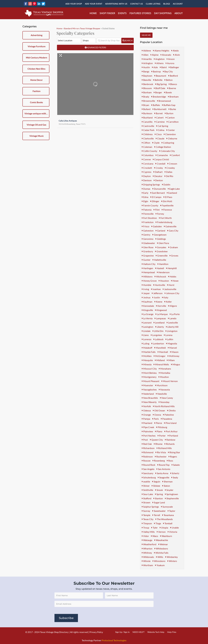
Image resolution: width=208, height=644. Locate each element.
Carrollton (173, 122)
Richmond (148, 452)
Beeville (146, 80)
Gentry (146, 235)
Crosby (159, 168)
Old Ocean (159, 410)
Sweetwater (159, 511)
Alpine (155, 55)
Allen (145, 55)
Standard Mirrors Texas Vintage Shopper (82, 28)
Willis (160, 557)
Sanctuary (148, 473)
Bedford (173, 76)
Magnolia (172, 343)
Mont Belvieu (149, 373)
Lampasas (160, 318)
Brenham (173, 97)
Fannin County (150, 205)
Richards (170, 444)
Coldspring (168, 143)
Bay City (168, 71)
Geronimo (148, 239)
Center (171, 130)
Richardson (148, 448)
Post (145, 440)
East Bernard (158, 193)
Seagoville (164, 477)
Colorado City (167, 151)
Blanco (173, 84)
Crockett (147, 168)
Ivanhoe (156, 289)
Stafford (147, 498)
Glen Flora (163, 243)
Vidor (145, 536)
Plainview (147, 431)
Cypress (147, 172)
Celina (160, 130)
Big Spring (161, 84)
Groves (174, 256)
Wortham (147, 565)
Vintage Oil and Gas (36, 125)
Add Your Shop (74, 4)
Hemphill (171, 268)
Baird (163, 67)
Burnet (159, 113)
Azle (155, 67)
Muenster (147, 385)
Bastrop (156, 71)
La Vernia (147, 318)
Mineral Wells (161, 364)
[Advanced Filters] (95, 48)
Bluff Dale (160, 88)
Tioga (158, 523)
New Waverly (149, 402)
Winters (172, 561)
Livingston (172, 331)
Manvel (172, 348)
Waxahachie (161, 540)
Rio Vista (161, 452)
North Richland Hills (164, 406)
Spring (159, 494)
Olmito (171, 410)
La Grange (148, 314)
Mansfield (160, 348)
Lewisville (172, 323)
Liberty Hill (172, 327)
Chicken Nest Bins (36, 69)
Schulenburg (149, 477)
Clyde (156, 143)
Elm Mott (167, 201)
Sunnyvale (167, 507)
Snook (159, 490)
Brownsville (148, 101)
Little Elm (158, 331)
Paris (156, 419)
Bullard (146, 109)
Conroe (146, 159)
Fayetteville (167, 205)
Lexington (148, 327)
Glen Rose (148, 247)
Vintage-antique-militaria (36, 113)
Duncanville (159, 189)
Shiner (146, 486)
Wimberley (172, 557)
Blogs (167, 4)
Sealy (175, 477)
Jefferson (157, 293)
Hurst (171, 285)
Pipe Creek (148, 427)
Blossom (147, 88)
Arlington (147, 63)
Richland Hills (164, 448)
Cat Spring (162, 126)
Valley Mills (148, 532)
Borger (158, 92)
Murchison (161, 385)
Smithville (147, 490)
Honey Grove (149, 281)
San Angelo (148, 469)
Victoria (172, 532)
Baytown (147, 76)
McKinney (173, 356)
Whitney (147, 553)
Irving (145, 289)
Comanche (162, 155)
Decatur (158, 176)
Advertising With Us (116, 4)
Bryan (146, 105)
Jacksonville (170, 289)
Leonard (147, 323)
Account (178, 4)
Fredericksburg (164, 222)
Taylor (172, 511)
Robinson (147, 456)
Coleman (147, 147)
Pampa (146, 419)
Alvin (177, 55)
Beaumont (160, 76)
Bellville (158, 80)
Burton (169, 113)
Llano (145, 335)
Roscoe (146, 461)
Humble (147, 285)
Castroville (148, 126)
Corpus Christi (161, 159)
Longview (156, 335)
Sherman (168, 481)
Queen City (156, 440)
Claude (160, 138)
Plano (159, 431)
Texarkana (168, 515)
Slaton (166, 486)
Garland (160, 231)
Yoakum (160, 565)
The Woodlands (164, 519)
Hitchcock (160, 276)
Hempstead (148, 272)
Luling (146, 343)
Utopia (164, 528)
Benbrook (147, 84)
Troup (146, 528)
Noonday (164, 402)
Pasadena (166, 419)
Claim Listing (153, 4)
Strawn (146, 502)
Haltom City (149, 264)
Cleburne (172, 138)
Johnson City (172, 293)
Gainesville (170, 226)
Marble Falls (149, 352)
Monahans (165, 369)
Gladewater (148, 243)
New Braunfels (150, 398)
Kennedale (148, 306)
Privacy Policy (96, 632)
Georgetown (159, 235)
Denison (147, 180)
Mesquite (147, 360)
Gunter (146, 260)
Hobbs (172, 276)
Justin (156, 297)
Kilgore (173, 306)
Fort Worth (165, 218)
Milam (171, 360)
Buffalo (156, 105)
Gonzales (161, 247)
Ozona (157, 415)
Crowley (170, 168)
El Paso (168, 197)
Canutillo (147, 122)
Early (145, 193)
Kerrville (161, 306)
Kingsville (147, 310)
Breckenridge (159, 97)
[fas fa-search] (127, 41)
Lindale (146, 331)
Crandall (160, 164)
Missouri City (149, 369)
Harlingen (147, 268)
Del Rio (169, 176)
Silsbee (156, 486)
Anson (171, 59)
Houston (164, 281)
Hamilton (163, 264)
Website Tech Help (156, 632)
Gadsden (157, 226)
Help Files (172, 632)
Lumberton (158, 343)
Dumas (146, 189)
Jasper (146, 293)
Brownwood (164, 101)
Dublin (166, 184)
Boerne (172, 88)
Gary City (173, 231)
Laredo (172, 318)
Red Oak (147, 444)
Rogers (173, 456)
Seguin (156, 481)
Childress (147, 134)
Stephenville (172, 498)
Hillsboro (147, 276)
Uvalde (174, 528)
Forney (160, 214)
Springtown (172, 494)
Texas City (148, 519)
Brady (146, 97)
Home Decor (36, 80)
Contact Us (137, 4)
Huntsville (159, 285)
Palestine (168, 415)
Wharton (147, 548)
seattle (146, 481)
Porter (162, 436)
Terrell (156, 515)
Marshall (163, 352)
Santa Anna (162, 473)
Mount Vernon (170, 381)
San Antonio (163, 469)
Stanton (158, 498)
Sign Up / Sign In (122, 632)
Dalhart (158, 172)
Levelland (159, 323)
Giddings (161, 239)
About (179, 13)
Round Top (164, 465)
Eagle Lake (174, 189)
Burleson (147, 113)
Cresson (172, 164)
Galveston (148, 231)
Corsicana (148, 164)
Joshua (146, 297)
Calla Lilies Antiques (66, 120)
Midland (160, 360)
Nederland (148, 394)
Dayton (146, 176)
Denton (158, 180)
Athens (159, 63)
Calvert (159, 117)
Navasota (164, 389)
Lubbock (158, 339)
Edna (145, 197)
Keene (158, 302)
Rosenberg (159, 461)
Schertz (175, 473)
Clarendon (170, 134)
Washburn (166, 536)
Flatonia (147, 210)
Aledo (175, 50)
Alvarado (166, 55)
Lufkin (169, 339)
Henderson (163, 272)
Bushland (147, 117)
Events (122, 13)
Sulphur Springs (150, 507)
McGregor (160, 356)
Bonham (147, 92)
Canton (170, 117)
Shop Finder (107, 13)
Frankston (148, 222)
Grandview (161, 251)
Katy (165, 297)
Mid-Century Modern (37, 58)
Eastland (172, 193)
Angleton (159, 59)
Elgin (145, 201)
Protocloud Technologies (114, 640)
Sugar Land (159, 502)
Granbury (147, 251)
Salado (176, 465)
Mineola (147, 364)
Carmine (160, 122)
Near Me (146, 35)
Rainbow (170, 440)
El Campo (156, 197)
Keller (168, 302)
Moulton (164, 377)
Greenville (162, 256)
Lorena (168, 335)
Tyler (154, 528)
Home (93, 13)
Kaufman (147, 302)
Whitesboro (161, 548)
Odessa (146, 410)
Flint (157, 210)
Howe (175, 281)
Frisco (146, 226)
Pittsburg (162, 427)
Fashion (37, 91)
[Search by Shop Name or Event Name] (109, 41)
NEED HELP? (139, 632)
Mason (174, 352)
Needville (161, 394)
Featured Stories (140, 13)
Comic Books (36, 102)
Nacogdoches (149, 389)
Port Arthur (171, 431)
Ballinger (174, 67)
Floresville (148, 214)
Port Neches (149, 436)
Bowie (168, 92)
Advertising (37, 35)
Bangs (146, 71)
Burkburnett (160, 109)
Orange (146, 415)
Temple (146, 515)
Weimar (163, 544)
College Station (163, 147)
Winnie (146, 561)
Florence (167, 210)
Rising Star (174, 452)
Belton (169, 80)
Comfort (175, 155)
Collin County (150, 151)
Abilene (146, 50)
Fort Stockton (149, 218)
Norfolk (146, 406)
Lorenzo (147, 339)
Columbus (148, 155)
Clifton (146, 143)
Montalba (165, 373)
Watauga (147, 540)
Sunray (146, 511)
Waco (155, 536)
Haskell (160, 268)
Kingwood (161, 310)
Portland (173, 436)
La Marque (162, 314)
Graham (173, 247)
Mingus (176, 364)
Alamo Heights (161, 50)
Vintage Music (37, 136)
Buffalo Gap (169, 105)
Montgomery (149, 377)
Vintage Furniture (37, 46)
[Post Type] (89, 41)
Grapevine (148, 256)
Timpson (147, 523)
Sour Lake (147, 494)
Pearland (147, 423)
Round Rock (149, 465)
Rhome (158, 444)
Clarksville (148, 138)
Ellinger (155, 201)
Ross (170, 461)
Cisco (158, 134)
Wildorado (148, 557)
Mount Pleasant (151, 381)
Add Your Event (94, 4)
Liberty (160, 327)
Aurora (170, 63)
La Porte (175, 314)
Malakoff (147, 348)
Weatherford (149, 544)
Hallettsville (159, 260)
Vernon (161, 532)
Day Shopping (163, 13)
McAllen (147, 356)
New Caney (166, 398)
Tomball (168, 523)
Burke (172, 109)
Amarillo (147, 59)
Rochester (161, 456)
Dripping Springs (151, 184)
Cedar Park (148, 130)
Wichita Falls (161, 553)
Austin (146, 67)
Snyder (169, 490)
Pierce (158, 423)
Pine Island (170, 423)
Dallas (169, 172)
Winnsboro (159, 561)
